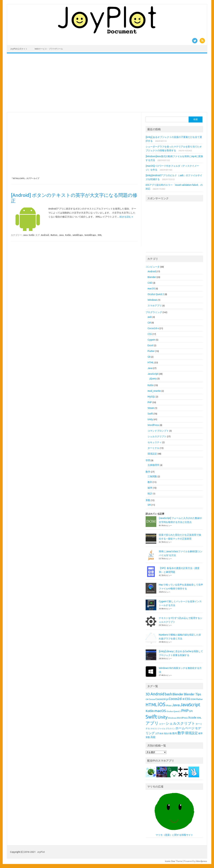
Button (54, 235)
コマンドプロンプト (158, 431)
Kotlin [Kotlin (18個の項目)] (150, 711)
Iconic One (170, 861)
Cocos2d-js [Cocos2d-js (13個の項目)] (162, 699)
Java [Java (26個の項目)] (176, 705)
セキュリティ (155, 442)
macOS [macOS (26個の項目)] (160, 711)
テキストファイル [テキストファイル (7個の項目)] (158, 729)
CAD (150, 283)
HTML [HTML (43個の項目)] (151, 705)
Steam (151, 408)
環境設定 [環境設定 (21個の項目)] (191, 733)
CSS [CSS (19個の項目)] (188, 699)
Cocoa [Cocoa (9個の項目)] (152, 699)
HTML (151, 362)
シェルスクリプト (157, 436)
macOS (151, 288)
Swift (150, 414)
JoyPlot (41, 852)
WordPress (153, 425)
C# (149, 323)
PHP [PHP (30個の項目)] (185, 711)
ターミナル (153, 448)
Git (149, 357)
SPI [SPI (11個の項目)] (191, 711)
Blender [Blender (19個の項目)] (178, 694)
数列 (150, 482)
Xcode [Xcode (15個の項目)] (192, 717)
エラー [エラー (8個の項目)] (162, 724)
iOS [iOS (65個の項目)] (162, 704)
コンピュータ (153, 267)
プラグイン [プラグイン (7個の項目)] (170, 729)
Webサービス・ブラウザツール (49, 49)
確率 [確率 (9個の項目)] (200, 733)
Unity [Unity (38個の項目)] (163, 717)
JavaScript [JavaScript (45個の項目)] (190, 705)
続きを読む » (126, 217)
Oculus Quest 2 (156, 294)
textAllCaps (90, 235)
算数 (148, 500)
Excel (150, 345)
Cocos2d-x (153, 328)
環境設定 (152, 454)
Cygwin (151, 340)
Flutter (151, 351)
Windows (152, 300)
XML (100, 235)
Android (45, 235)
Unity (150, 419)
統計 (150, 493)
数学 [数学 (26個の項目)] (181, 733)
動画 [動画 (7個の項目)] (162, 733)
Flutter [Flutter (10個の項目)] (199, 699)
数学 (148, 472)
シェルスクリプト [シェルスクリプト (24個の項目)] (180, 723)
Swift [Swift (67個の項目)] (151, 717)
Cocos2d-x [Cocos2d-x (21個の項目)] (177, 699)
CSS (150, 334)
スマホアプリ (155, 306)
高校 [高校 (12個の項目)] (153, 737)
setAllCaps (78, 235)
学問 (148, 460)
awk (150, 317)
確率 (150, 488)
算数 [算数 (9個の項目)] (148, 737)
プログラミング (154, 312)
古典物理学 (153, 465)
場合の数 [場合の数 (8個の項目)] (168, 733)
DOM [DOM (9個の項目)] (193, 699)
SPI (149, 505)
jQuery (153, 379)
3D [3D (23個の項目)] (148, 694)
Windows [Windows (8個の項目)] (172, 718)
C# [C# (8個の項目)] (147, 699)
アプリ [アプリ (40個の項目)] (152, 723)
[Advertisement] (107, 83)
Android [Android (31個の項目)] (157, 694)
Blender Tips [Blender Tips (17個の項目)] (192, 694)
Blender (152, 277)
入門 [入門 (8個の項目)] (157, 733)
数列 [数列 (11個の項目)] (175, 733)
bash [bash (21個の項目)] (168, 694)
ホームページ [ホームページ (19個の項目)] (185, 728)
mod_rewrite (154, 391)
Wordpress (202, 861)
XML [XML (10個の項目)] (199, 718)
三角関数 (152, 476)
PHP (150, 402)
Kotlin (32, 235)
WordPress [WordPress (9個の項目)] (182, 718)
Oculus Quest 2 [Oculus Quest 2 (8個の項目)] (174, 711)
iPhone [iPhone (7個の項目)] (169, 706)
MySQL (151, 397)
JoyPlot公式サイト (19, 49)
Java (25, 235)
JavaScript (153, 374)
